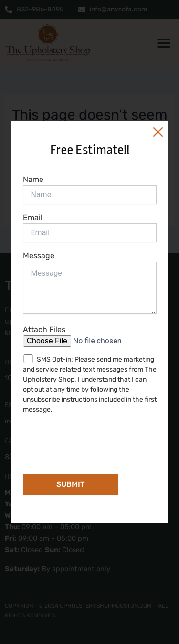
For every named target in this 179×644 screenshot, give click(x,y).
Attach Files (90, 336)
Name (90, 190)
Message (90, 284)
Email (90, 228)
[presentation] (95, 441)
